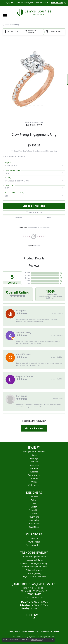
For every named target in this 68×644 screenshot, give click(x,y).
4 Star (27, 275)
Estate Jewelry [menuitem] (34, 475)
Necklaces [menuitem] (34, 465)
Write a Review (34, 428)
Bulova (34, 500)
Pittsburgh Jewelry (34, 570)
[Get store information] (34, 597)
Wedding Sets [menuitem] (34, 485)
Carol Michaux (24, 354)
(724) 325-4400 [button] (57, 3)
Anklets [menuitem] (34, 482)
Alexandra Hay (24, 332)
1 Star (27, 283)
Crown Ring (34, 510)
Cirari (34, 503)
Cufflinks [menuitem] (34, 478)
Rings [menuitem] (34, 455)
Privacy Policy (14, 631)
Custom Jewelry (34, 573)
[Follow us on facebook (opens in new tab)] (34, 619)
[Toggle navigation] (5, 15)
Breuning (34, 497)
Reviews (34, 266)
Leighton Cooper (25, 376)
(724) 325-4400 (34, 125)
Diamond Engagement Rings (34, 567)
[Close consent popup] (52, 640)
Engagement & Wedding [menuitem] (34, 452)
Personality (34, 520)
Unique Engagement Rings (34, 557)
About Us (34, 538)
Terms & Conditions (30, 631)
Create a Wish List (34, 545)
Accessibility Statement (50, 631)
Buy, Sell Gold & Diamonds (34, 577)
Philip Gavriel (34, 524)
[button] (26, 106)
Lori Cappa (22, 396)
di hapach (21, 311)
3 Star (27, 278)
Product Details (34, 258)
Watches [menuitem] (34, 472)
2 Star (27, 281)
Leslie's (34, 513)
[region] (34, 80)
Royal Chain (34, 527)
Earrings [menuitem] (34, 458)
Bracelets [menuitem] (34, 468)
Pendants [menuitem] (34, 462)
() (61, 273)
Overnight (34, 517)
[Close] (65, 3)
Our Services (34, 542)
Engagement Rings (12, 24)
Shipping (18, 218)
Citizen (34, 507)
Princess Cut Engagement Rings (34, 563)
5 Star (27, 273)
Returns (50, 218)
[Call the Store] (34, 594)
